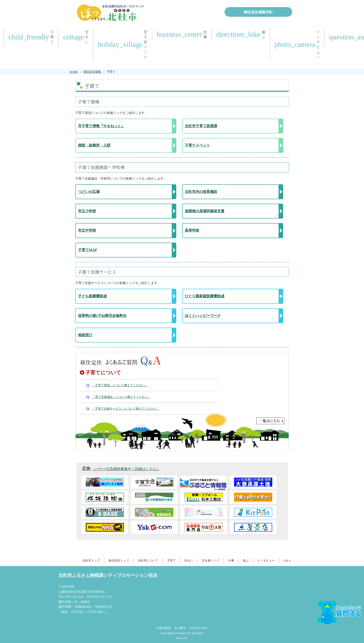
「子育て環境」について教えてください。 (120, 385)
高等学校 (192, 230)
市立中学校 (87, 230)
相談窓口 (85, 335)
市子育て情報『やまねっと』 (101, 126)
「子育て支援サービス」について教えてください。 (126, 409)
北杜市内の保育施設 (201, 192)
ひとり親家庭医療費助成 (205, 296)
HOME (74, 72)
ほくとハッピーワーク (203, 316)
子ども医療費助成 (92, 296)
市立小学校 (87, 211)
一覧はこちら (182, 421)
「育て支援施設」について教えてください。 (121, 397)
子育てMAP (87, 250)
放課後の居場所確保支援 (205, 211)
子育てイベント (197, 145)
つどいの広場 (89, 192)
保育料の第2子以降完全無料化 (102, 316)
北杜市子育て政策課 (201, 126)
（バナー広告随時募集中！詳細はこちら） (126, 469)
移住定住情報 (92, 72)
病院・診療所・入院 (94, 145)
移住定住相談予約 (258, 12)
